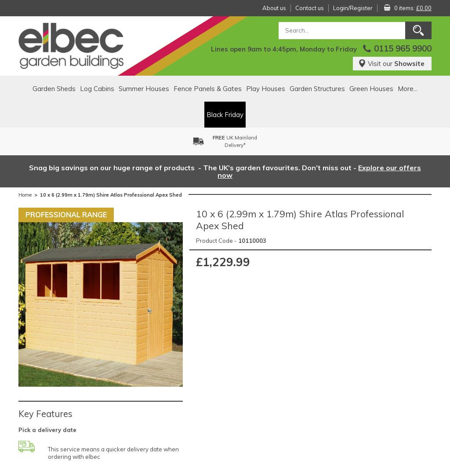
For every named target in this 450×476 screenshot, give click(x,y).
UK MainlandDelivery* (235, 141)
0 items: (413, 8)
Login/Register (353, 8)
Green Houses (371, 89)
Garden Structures (317, 89)
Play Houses (266, 89)
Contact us (310, 8)
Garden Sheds (54, 89)
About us (274, 8)
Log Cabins (97, 89)
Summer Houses (144, 89)
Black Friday (225, 115)
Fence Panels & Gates (208, 89)
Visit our (391, 64)
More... (408, 89)
